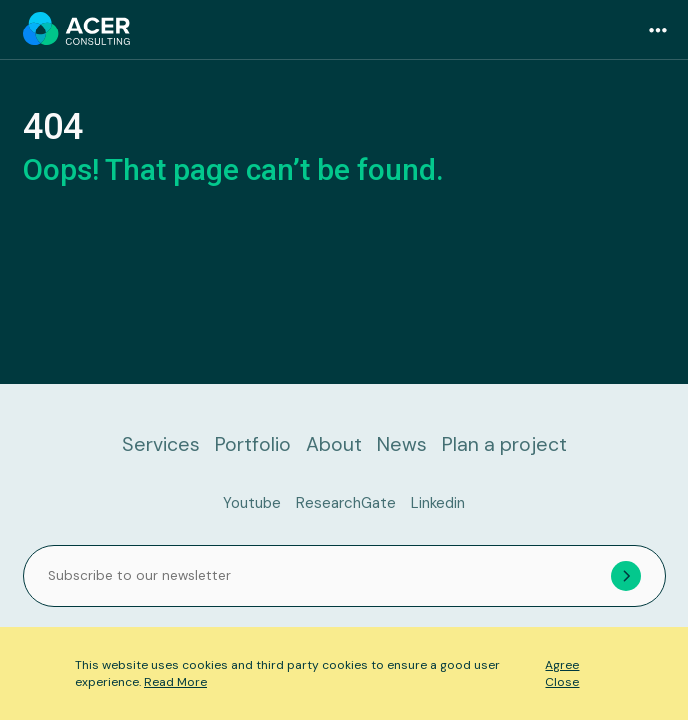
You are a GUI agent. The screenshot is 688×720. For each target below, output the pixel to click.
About (334, 444)
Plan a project (504, 444)
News (402, 444)
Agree (562, 665)
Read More (175, 682)
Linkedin (438, 503)
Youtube (252, 503)
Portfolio (253, 444)
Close (562, 682)
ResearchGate (346, 503)
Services (161, 444)
